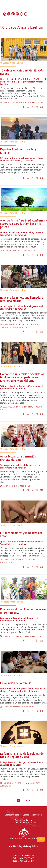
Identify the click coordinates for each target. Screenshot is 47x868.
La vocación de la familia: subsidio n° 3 (18, 707)
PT (44, 19)
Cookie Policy (16, 846)
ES (38, 19)
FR (35, 19)
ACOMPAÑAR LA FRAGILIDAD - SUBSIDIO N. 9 (20, 251)
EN (32, 19)
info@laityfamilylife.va (24, 856)
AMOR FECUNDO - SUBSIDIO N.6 (15, 486)
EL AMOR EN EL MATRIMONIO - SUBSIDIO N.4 (20, 636)
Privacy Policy (31, 846)
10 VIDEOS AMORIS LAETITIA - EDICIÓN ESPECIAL (22, 102)
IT (41, 19)
